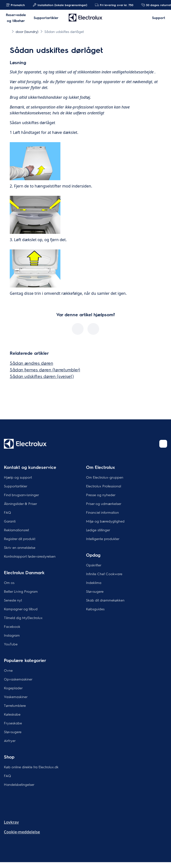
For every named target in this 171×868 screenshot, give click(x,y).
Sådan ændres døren (31, 363)
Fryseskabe (13, 723)
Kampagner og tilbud (21, 609)
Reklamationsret (16, 530)
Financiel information (102, 512)
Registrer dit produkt (20, 539)
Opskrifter (94, 565)
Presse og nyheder (101, 495)
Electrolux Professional (104, 486)
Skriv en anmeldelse (20, 547)
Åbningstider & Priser (20, 503)
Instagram (12, 635)
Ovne (8, 670)
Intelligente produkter (103, 539)
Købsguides (95, 609)
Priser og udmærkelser (104, 503)
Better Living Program (21, 591)
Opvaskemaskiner (18, 679)
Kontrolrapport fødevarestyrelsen (30, 556)
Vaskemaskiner (16, 697)
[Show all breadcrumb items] (8, 31)
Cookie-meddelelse (22, 832)
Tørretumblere (15, 705)
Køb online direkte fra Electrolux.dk (31, 767)
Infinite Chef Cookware (104, 574)
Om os (9, 582)
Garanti (10, 521)
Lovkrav (11, 822)
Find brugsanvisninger (21, 495)
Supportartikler (16, 486)
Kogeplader (13, 688)
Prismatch (15, 5)
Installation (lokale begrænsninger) (60, 5)
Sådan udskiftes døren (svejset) (42, 376)
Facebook (12, 626)
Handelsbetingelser (19, 784)
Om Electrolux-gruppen (105, 477)
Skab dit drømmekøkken (105, 600)
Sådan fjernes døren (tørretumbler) (45, 370)
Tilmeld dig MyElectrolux (23, 618)
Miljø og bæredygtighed (105, 521)
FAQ (7, 512)
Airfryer (10, 740)
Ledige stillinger (98, 530)
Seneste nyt (13, 600)
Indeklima (94, 582)
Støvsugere (95, 591)
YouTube (11, 644)
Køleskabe (12, 714)
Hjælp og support (18, 477)
